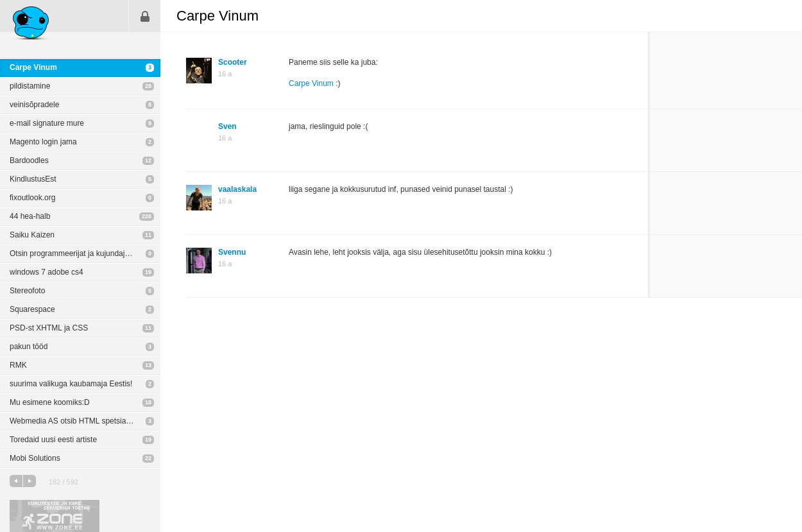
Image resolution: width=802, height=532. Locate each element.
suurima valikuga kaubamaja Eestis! (71, 384)
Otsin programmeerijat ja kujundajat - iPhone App (85, 253)
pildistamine (30, 86)
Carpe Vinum (33, 67)
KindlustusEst (33, 179)
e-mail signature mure (47, 123)
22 (148, 458)
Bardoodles (29, 160)
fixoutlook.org (32, 198)
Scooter (233, 62)
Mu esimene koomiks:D (50, 402)
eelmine (16, 481)
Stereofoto (27, 291)
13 (148, 365)
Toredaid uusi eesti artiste (53, 440)
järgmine (30, 481)
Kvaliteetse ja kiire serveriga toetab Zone (55, 516)
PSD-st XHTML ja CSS (49, 328)
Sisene (145, 16)
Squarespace (32, 309)
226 (147, 216)
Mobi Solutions (35, 458)
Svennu (232, 252)
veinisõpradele (34, 105)
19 (148, 272)
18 (148, 402)
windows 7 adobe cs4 (47, 272)
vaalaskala (237, 189)
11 (148, 235)
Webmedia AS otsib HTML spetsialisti (73, 421)
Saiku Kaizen (32, 235)
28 (148, 86)
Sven (227, 126)
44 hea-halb (30, 216)
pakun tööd (29, 347)
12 (148, 160)
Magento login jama (43, 142)
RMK (18, 365)
